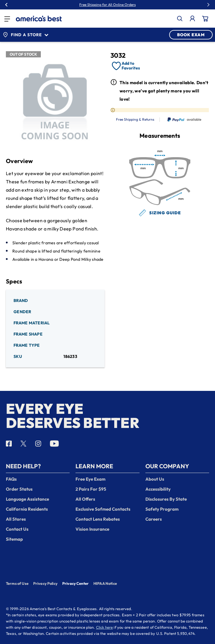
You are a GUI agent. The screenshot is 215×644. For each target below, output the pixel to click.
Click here (105, 627)
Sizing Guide (160, 213)
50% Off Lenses (121, 5)
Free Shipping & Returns (135, 119)
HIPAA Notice (105, 583)
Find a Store (26, 35)
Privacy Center (75, 584)
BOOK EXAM (191, 35)
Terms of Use (17, 583)
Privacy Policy (45, 583)
